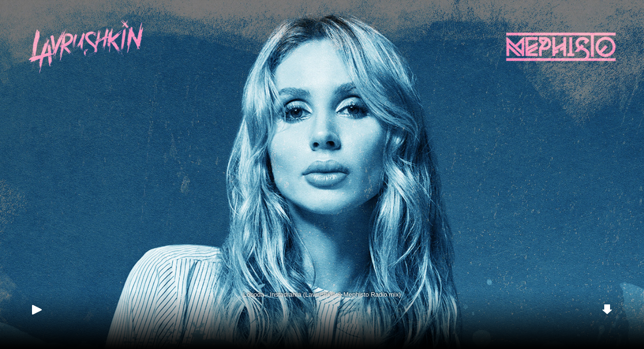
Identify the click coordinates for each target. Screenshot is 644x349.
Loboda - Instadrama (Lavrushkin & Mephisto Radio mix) (322, 294)
